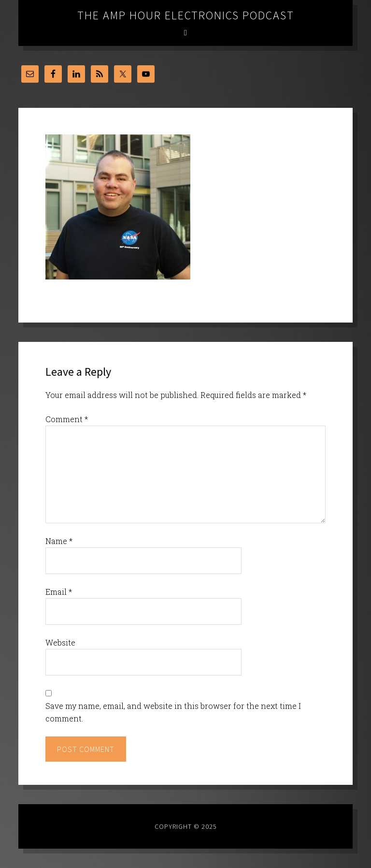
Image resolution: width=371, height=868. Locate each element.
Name (59, 541)
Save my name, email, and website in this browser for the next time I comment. (173, 712)
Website (60, 642)
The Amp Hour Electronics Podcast (186, 15)
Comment (67, 419)
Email (59, 592)
